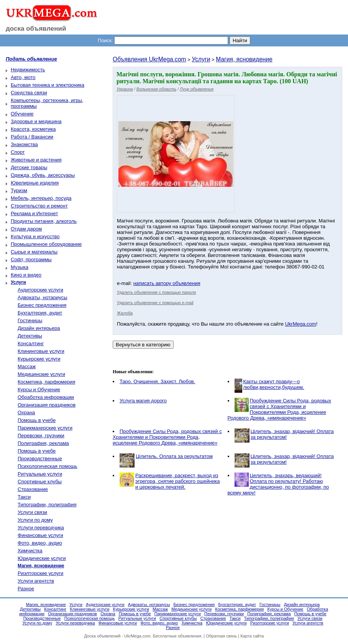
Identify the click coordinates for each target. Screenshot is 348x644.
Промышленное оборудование (46, 244)
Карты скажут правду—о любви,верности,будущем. (274, 384)
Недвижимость (28, 70)
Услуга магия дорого (143, 401)
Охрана (26, 413)
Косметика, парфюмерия (46, 382)
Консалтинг (31, 343)
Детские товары (29, 167)
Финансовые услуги (40, 535)
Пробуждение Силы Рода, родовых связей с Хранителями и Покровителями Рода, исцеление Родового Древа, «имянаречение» (279, 409)
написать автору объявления (167, 283)
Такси (24, 497)
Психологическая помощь (48, 466)
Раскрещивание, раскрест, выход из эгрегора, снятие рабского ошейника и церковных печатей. (177, 481)
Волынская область (156, 89)
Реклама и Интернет (34, 213)
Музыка (20, 267)
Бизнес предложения (42, 305)
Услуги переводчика (41, 528)
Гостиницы (30, 320)
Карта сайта (252, 636)
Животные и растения (36, 160)
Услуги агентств (36, 581)
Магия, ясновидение (244, 59)
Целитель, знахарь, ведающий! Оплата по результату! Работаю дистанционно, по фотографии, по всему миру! (278, 484)
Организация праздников (47, 405)
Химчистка (30, 551)
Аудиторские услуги (40, 290)
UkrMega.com (301, 324)
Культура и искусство (35, 236)
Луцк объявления (197, 89)
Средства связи (29, 93)
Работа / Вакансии (32, 137)
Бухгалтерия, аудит (40, 313)
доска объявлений (36, 29)
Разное (26, 589)
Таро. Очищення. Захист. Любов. (157, 381)
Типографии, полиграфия (47, 505)
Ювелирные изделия (35, 183)
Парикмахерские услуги (45, 428)
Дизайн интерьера (39, 328)
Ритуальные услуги (40, 474)
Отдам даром (26, 229)
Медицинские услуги (41, 374)
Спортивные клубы (40, 482)
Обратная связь (221, 636)
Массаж (27, 366)
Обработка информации (46, 397)
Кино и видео (26, 275)
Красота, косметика (33, 129)
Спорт (18, 152)
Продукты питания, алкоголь (44, 221)
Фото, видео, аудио (40, 543)
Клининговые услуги (41, 351)
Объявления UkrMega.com (149, 59)
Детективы (30, 336)
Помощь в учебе (37, 420)
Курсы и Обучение (39, 390)
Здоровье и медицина (36, 121)
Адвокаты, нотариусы (43, 297)
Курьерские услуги (39, 359)
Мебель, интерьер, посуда (41, 198)
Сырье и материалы (34, 252)
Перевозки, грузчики (41, 436)
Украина (125, 89)
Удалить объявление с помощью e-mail (155, 303)
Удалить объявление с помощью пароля (156, 292)
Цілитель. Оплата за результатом (174, 456)
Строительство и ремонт (39, 206)
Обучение (22, 114)
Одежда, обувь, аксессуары (43, 175)
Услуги (201, 59)
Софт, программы (31, 259)
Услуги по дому (35, 520)
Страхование (33, 489)
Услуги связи (32, 512)
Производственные (40, 459)
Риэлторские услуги (40, 573)
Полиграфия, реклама (43, 443)
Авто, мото (23, 77)
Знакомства (24, 144)
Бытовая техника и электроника (48, 85)
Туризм (19, 190)
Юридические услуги (42, 558)
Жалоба (125, 313)
